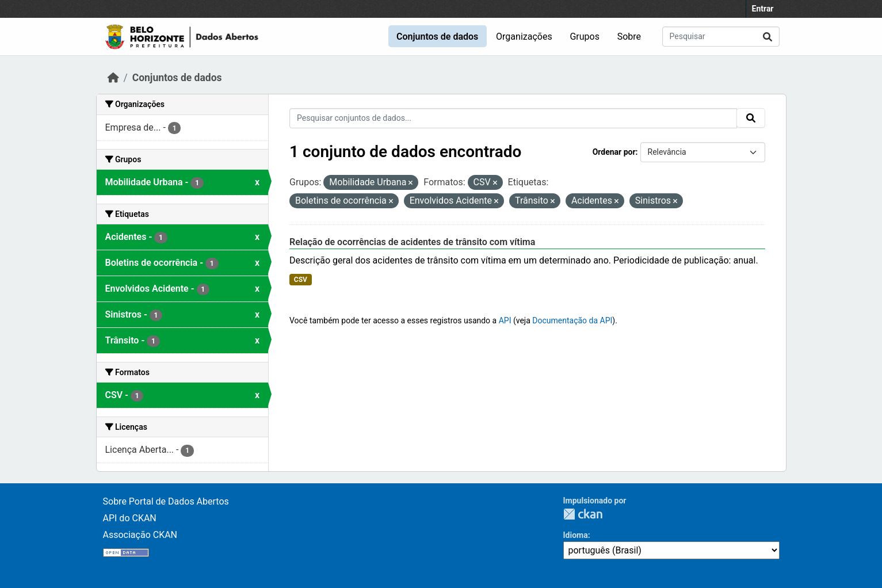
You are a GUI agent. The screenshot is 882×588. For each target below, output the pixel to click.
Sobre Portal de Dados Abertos (166, 501)
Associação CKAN (140, 535)
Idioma (576, 535)
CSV (301, 280)
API (505, 320)
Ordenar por (614, 152)
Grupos (585, 37)
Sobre (629, 37)
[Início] (113, 78)
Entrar (763, 9)
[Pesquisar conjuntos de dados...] (721, 37)
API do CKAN (130, 518)
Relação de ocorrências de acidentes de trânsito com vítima (412, 242)
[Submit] (768, 37)
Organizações (524, 37)
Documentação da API (572, 320)
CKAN (583, 514)
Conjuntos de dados (437, 37)
